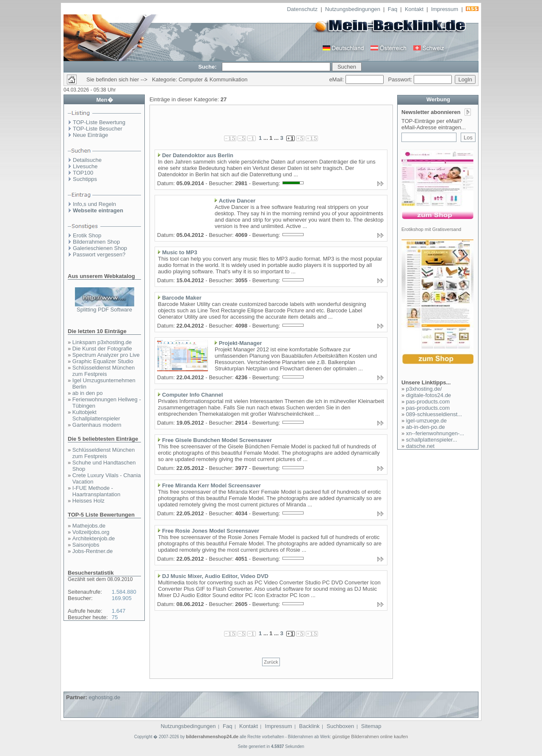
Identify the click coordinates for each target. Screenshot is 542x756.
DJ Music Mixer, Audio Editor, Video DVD (215, 576)
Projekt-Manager (241, 343)
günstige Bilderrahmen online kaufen (370, 737)
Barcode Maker (182, 298)
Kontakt (414, 9)
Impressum (445, 9)
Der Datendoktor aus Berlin (198, 155)
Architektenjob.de (94, 538)
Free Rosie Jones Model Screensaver (211, 531)
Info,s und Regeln (94, 204)
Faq (393, 9)
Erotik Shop (87, 235)
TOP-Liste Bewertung (99, 122)
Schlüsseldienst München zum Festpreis (104, 371)
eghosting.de (104, 697)
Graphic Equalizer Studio (103, 361)
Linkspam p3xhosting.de (102, 342)
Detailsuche (87, 160)
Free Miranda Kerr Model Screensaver (212, 485)
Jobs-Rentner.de (93, 551)
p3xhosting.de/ (424, 389)
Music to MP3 (180, 252)
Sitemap (371, 726)
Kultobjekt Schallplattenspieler (96, 415)
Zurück (271, 662)
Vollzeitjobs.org (91, 532)
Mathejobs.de (89, 526)
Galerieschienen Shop (100, 248)
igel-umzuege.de (426, 421)
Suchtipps (85, 179)
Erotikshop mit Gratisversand (431, 229)
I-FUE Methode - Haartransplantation (96, 491)
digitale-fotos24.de (429, 395)
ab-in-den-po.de (426, 427)
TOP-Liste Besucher (98, 129)
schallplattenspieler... (432, 440)
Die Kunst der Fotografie (102, 349)
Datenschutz (302, 9)
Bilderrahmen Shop (96, 242)
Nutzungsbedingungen (353, 9)
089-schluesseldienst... (434, 414)
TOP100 (83, 173)
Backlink (309, 726)
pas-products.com (428, 402)
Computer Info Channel (193, 395)
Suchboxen (340, 726)
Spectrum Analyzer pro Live (106, 355)
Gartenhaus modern (97, 425)
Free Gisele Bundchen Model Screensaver (217, 440)
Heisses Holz (88, 501)
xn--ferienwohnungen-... (435, 433)
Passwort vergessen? (99, 254)
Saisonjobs (86, 545)
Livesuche (85, 166)
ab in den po (88, 393)
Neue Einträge (90, 135)
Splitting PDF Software (104, 310)
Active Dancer (237, 201)
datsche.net (420, 446)
